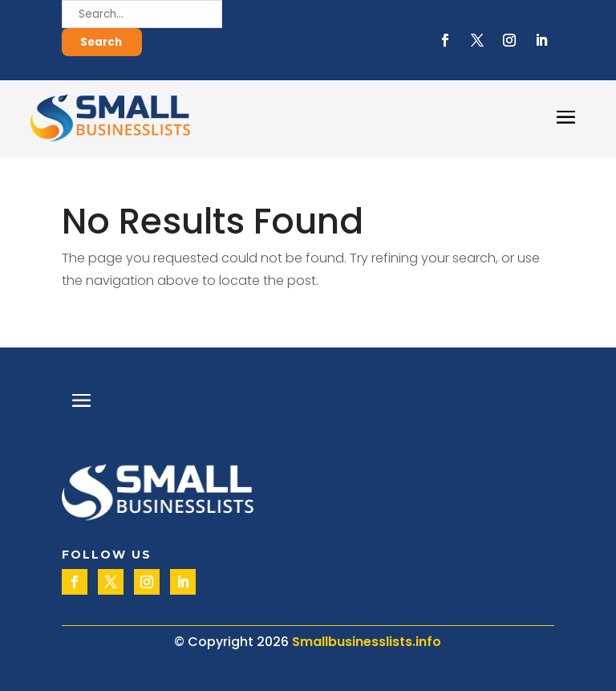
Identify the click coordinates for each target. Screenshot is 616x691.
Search (101, 42)
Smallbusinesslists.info (367, 642)
